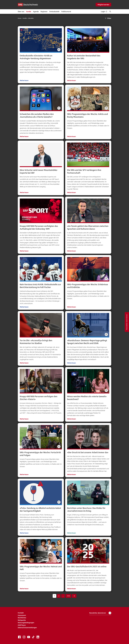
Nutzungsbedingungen (26, 623)
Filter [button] (108, 18)
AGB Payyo (22, 625)
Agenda (36, 12)
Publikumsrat (66, 12)
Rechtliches (22, 618)
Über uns (21, 12)
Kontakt (21, 613)
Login (104, 12)
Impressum (22, 615)
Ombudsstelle (54, 12)
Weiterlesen (24, 80)
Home (19, 18)
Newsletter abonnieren (100, 613)
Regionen (44, 12)
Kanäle (29, 12)
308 (68, 596)
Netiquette (22, 620)
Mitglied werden (103, 5)
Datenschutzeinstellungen (27, 628)
